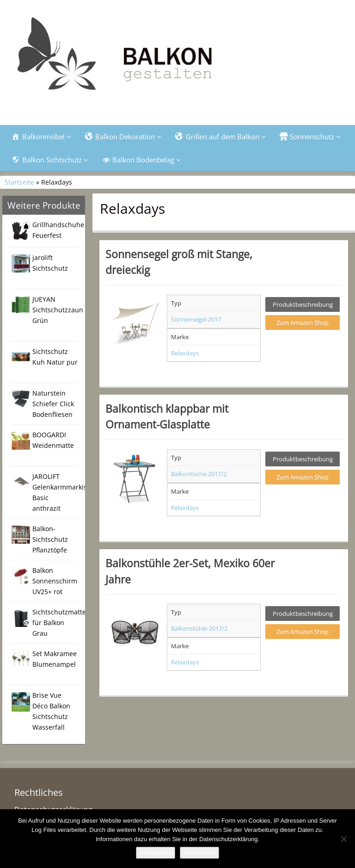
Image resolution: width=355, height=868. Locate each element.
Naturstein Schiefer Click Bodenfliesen (53, 404)
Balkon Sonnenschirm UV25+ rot (55, 581)
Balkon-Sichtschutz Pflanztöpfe (50, 539)
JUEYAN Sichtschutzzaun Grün (58, 310)
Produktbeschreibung (303, 304)
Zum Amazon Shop (303, 322)
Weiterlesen (199, 852)
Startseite (19, 182)
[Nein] (343, 839)
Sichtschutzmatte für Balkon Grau (59, 623)
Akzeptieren (156, 852)
